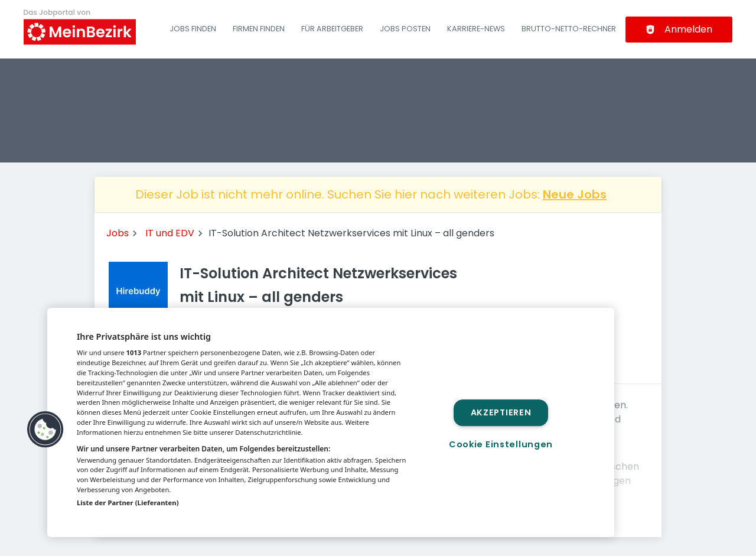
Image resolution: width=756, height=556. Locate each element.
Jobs (118, 233)
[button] (45, 430)
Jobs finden (193, 29)
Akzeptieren (501, 412)
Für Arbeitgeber (332, 29)
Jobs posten (405, 29)
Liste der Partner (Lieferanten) (128, 503)
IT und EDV (170, 233)
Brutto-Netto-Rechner (569, 29)
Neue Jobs (575, 194)
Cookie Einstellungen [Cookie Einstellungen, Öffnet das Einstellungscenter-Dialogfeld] (501, 444)
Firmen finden (259, 29)
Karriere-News (476, 29)
